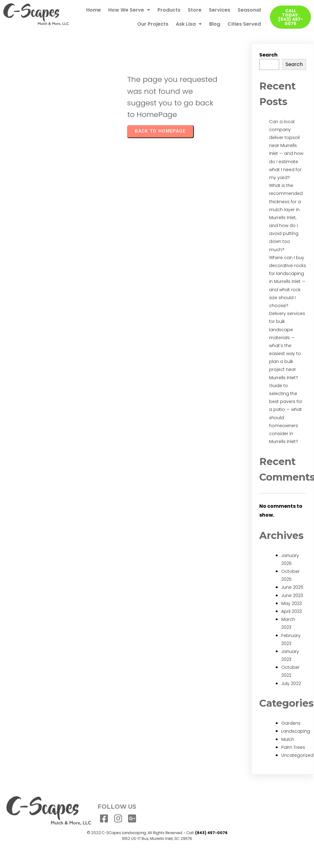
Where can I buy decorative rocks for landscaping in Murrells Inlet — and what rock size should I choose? (288, 282)
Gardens (291, 723)
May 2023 (292, 603)
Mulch (288, 739)
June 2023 (292, 595)
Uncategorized (297, 755)
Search (268, 55)
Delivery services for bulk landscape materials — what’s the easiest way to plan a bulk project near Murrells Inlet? (287, 346)
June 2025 (292, 587)
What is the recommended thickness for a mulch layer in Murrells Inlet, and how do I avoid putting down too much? (286, 218)
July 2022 (291, 683)
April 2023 (292, 611)
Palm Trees (293, 747)
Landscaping (296, 731)
